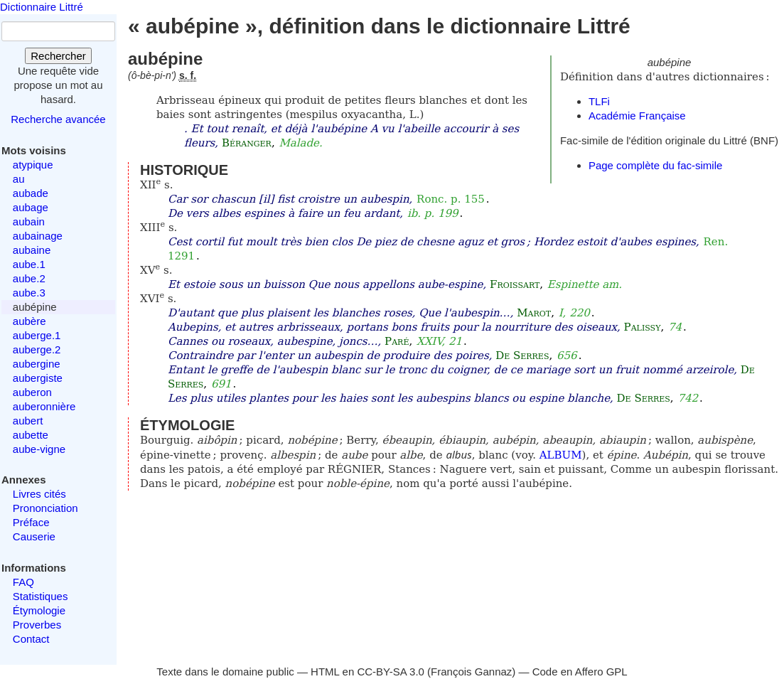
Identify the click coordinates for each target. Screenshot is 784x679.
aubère (29, 321)
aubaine (32, 250)
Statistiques (41, 596)
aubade (31, 193)
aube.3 (29, 293)
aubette (31, 435)
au (19, 179)
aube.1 (29, 264)
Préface (31, 522)
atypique (33, 165)
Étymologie (39, 610)
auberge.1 (37, 335)
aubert (28, 421)
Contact (31, 639)
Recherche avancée (58, 119)
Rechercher (58, 56)
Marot (534, 313)
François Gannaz (471, 672)
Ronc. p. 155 (451, 199)
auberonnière (44, 406)
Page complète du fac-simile (655, 165)
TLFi (599, 101)
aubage (31, 207)
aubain (29, 221)
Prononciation (45, 508)
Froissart (515, 284)
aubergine (37, 364)
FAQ (23, 582)
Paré (397, 341)
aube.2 (29, 278)
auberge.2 (37, 349)
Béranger (247, 143)
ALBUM (561, 455)
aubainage (38, 236)
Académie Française (637, 116)
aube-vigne (39, 449)
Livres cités (39, 494)
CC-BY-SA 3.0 (391, 672)
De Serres (522, 355)
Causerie (34, 536)
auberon (32, 392)
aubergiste (38, 378)
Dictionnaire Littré (42, 7)
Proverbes (37, 625)
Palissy (643, 327)
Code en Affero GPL (580, 672)
